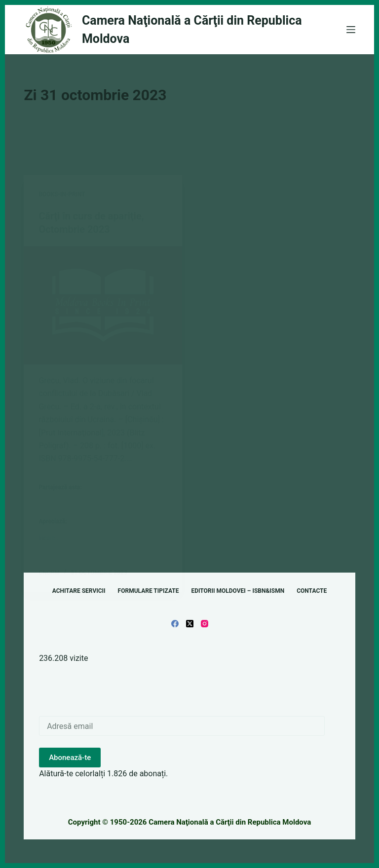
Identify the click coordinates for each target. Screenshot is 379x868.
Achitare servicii (79, 590)
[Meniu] (351, 30)
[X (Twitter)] (190, 623)
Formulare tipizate (149, 590)
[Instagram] (205, 623)
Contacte (312, 590)
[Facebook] (175, 623)
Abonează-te (70, 757)
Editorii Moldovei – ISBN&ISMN (238, 590)
